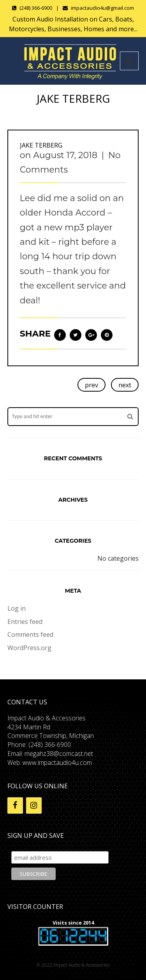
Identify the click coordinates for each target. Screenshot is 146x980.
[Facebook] (15, 805)
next (125, 385)
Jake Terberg (41, 145)
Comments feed (30, 634)
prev (91, 385)
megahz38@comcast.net (59, 754)
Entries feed (25, 622)
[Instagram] (34, 805)
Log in (17, 608)
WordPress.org (29, 648)
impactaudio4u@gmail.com (102, 8)
